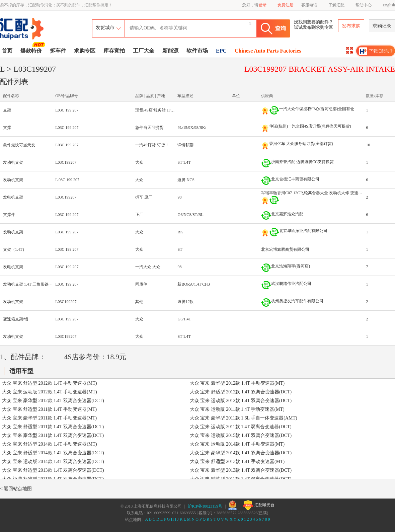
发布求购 (351, 26)
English (389, 5)
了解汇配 (336, 5)
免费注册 (286, 5)
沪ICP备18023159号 (205, 506)
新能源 (170, 51)
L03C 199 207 (67, 110)
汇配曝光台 (259, 505)
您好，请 (254, 5)
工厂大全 (144, 51)
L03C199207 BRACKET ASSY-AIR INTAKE (320, 69)
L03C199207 (66, 162)
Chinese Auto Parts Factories (268, 51)
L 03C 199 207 (67, 180)
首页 (7, 51)
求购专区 (85, 51)
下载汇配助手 (376, 51)
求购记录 (382, 26)
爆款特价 (32, 50)
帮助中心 (364, 5)
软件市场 (197, 51)
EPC (221, 51)
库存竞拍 (114, 51)
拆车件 (58, 51)
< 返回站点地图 (16, 489)
